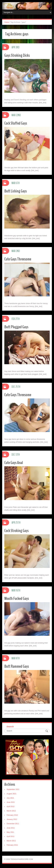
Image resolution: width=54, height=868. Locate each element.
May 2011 (10, 832)
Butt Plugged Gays (16, 327)
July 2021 (10, 798)
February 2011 (12, 845)
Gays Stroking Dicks (17, 55)
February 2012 (12, 815)
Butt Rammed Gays (17, 666)
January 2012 (12, 819)
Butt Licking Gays (16, 191)
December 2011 (13, 824)
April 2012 (11, 807)
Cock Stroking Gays (16, 531)
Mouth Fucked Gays (17, 599)
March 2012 (11, 811)
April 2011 (11, 836)
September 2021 (13, 789)
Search (10, 727)
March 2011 (11, 841)
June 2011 (11, 828)
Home (7, 22)
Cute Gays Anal (14, 463)
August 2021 (11, 794)
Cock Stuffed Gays (16, 123)
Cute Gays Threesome (18, 259)
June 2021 (11, 802)
